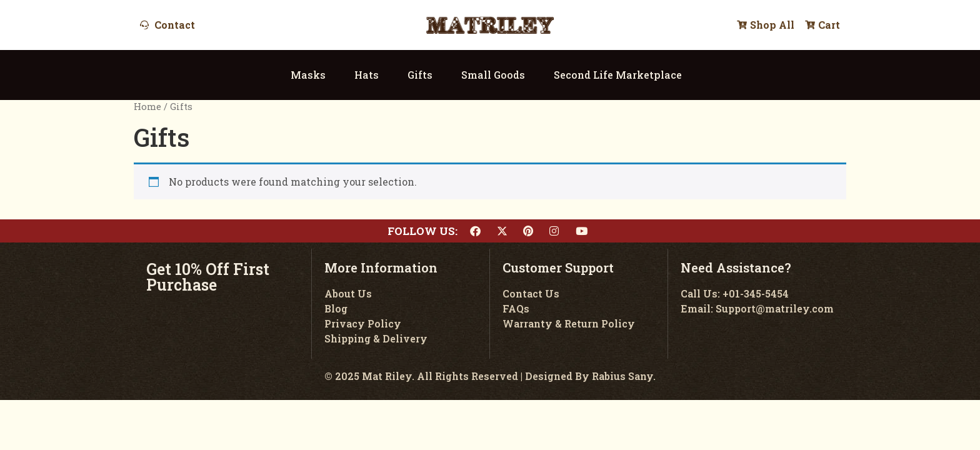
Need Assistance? (736, 267)
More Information (381, 267)
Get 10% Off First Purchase (208, 277)
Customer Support (558, 267)
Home (147, 107)
